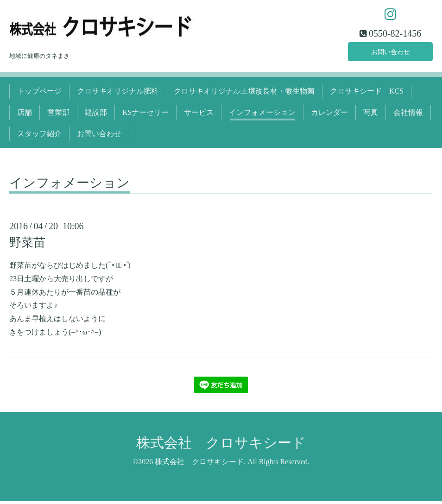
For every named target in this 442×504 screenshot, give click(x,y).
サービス (199, 115)
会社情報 (408, 115)
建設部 (96, 115)
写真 (371, 115)
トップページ (39, 94)
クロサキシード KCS (367, 94)
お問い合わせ (391, 53)
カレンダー (329, 115)
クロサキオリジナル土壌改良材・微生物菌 (244, 94)
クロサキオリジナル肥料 (118, 94)
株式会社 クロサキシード (221, 445)
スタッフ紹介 (39, 137)
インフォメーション (262, 115)
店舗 (25, 115)
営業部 (58, 115)
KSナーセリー (145, 115)
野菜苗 (27, 245)
